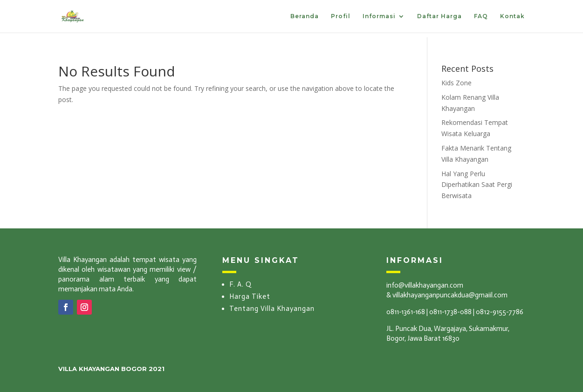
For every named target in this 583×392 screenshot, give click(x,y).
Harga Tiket (250, 296)
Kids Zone (456, 83)
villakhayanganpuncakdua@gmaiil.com (450, 295)
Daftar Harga (439, 16)
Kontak (512, 16)
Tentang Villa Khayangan (272, 309)
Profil (341, 16)
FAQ (481, 16)
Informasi (379, 16)
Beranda (305, 16)
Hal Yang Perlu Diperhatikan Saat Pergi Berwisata (477, 185)
